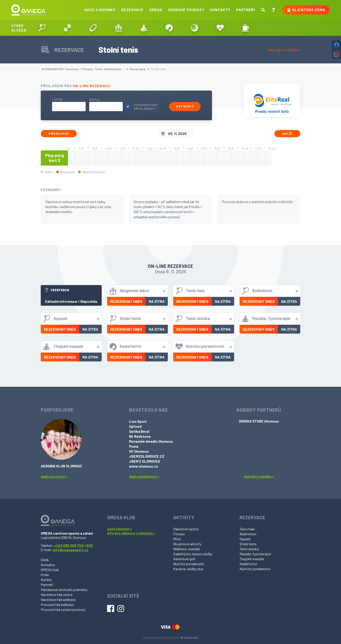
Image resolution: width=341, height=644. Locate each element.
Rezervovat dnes (126, 301)
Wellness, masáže (187, 549)
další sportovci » (54, 476)
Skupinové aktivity (187, 544)
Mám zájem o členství (284, 50)
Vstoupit (185, 106)
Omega (156, 10)
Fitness (179, 534)
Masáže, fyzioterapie (255, 554)
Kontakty (220, 10)
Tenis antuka (249, 549)
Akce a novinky (100, 10)
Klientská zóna (306, 10)
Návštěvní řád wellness (58, 600)
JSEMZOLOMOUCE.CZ (147, 456)
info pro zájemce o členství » (131, 533)
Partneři (246, 10)
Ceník (45, 560)
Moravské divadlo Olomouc (151, 441)
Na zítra (157, 301)
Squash (245, 539)
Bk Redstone (140, 436)
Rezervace (132, 10)
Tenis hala (247, 529)
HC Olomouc (139, 451)
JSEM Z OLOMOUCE (145, 461)
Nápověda (89, 301)
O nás (45, 575)
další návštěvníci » (144, 476)
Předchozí (59, 133)
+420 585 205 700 (69, 545)
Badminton (248, 534)
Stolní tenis (248, 544)
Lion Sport (138, 421)
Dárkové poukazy (186, 10)
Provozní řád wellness (57, 604)
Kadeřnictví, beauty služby (193, 554)
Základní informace (61, 301)
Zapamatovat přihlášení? (146, 107)
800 (90, 545)
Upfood (135, 426)
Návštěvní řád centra (57, 595)
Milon (177, 539)
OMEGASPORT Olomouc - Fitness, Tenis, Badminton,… (85, 69)
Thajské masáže (252, 559)
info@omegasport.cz (71, 550)
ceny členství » (120, 529)
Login (57, 99)
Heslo (95, 99)
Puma (134, 446)
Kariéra (46, 580)
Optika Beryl (139, 431)
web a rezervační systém (170, 637)
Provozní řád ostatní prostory (63, 609)
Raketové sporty (186, 529)
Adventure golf (184, 559)
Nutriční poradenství (189, 564)
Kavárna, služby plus (188, 569)
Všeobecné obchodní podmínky (64, 590)
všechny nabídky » (259, 476)
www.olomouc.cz (144, 466)
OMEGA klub (50, 570)
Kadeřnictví (248, 564)
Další (287, 133)
